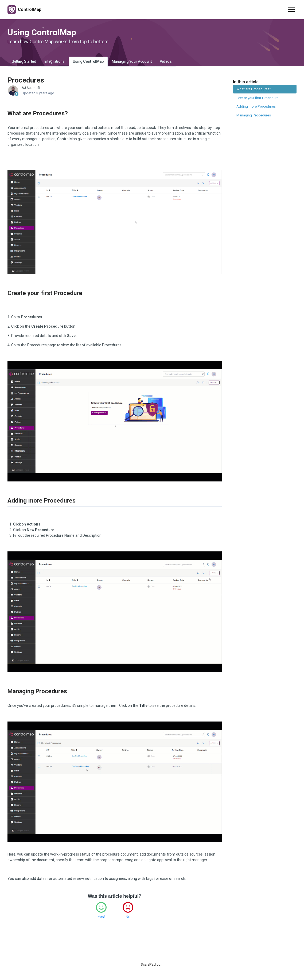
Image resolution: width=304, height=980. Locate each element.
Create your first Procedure (257, 98)
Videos (166, 61)
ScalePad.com (152, 964)
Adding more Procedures (256, 106)
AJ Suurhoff (31, 88)
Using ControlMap (88, 61)
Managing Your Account (132, 61)
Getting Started (24, 61)
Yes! (101, 917)
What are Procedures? (254, 89)
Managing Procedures (254, 115)
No (128, 917)
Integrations (54, 61)
